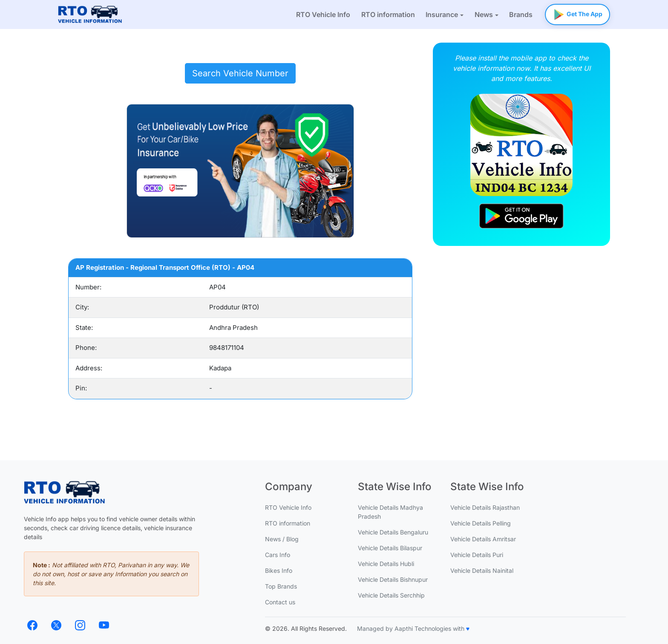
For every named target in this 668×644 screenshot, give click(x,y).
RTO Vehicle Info (323, 14)
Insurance (442, 14)
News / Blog (282, 539)
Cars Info (278, 555)
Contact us (280, 602)
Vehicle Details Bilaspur (390, 548)
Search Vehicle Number (240, 73)
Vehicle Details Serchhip (391, 595)
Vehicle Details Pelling (481, 523)
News (484, 14)
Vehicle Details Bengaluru (393, 532)
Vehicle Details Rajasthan (485, 507)
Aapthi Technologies (423, 628)
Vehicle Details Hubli (386, 564)
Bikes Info (279, 570)
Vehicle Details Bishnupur (393, 579)
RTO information (388, 14)
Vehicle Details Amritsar (483, 539)
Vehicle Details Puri (477, 555)
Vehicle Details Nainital (482, 570)
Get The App (577, 12)
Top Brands (281, 586)
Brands (521, 14)
